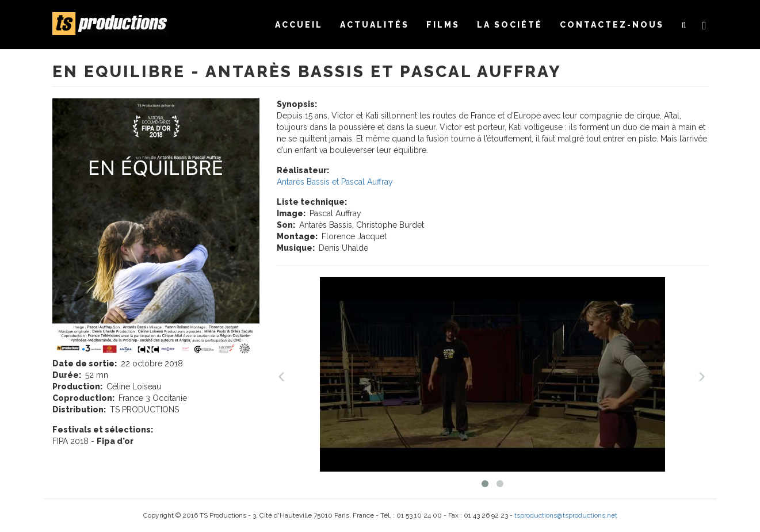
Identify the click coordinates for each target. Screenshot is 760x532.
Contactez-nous (612, 25)
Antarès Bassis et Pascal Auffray (335, 182)
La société (510, 25)
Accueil (299, 25)
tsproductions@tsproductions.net (566, 515)
